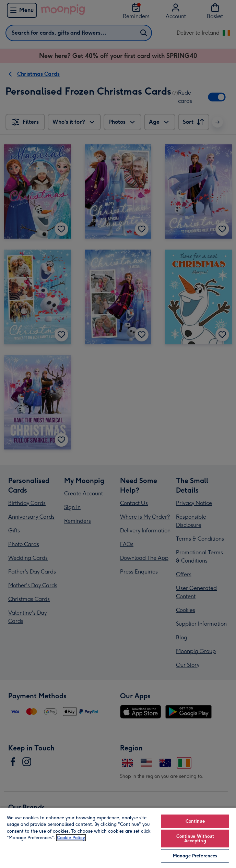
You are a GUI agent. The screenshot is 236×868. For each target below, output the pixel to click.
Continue (195, 821)
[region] (118, 837)
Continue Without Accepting (195, 839)
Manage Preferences (195, 856)
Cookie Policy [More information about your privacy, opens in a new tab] (71, 838)
